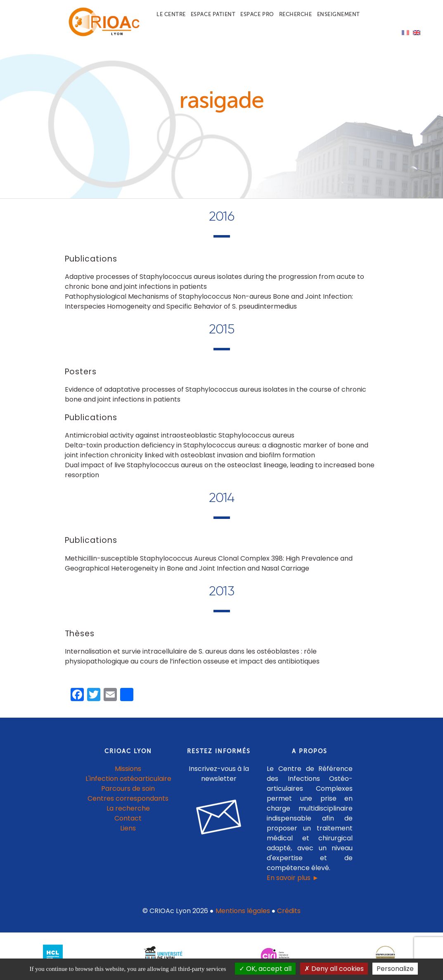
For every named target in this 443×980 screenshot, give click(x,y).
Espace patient (213, 14)
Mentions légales (243, 911)
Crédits (289, 911)
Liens (128, 828)
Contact (128, 818)
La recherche (128, 808)
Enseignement (339, 14)
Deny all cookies (334, 969)
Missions (128, 769)
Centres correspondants (128, 798)
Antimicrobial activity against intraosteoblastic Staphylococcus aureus (180, 435)
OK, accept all (265, 969)
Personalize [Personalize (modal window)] (395, 969)
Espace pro (257, 14)
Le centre (171, 14)
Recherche (296, 14)
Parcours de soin (128, 789)
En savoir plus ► (293, 878)
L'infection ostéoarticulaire (128, 779)
